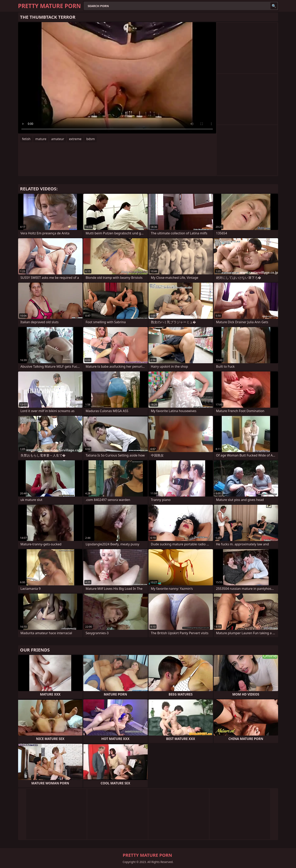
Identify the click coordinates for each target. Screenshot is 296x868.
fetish (26, 139)
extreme (75, 139)
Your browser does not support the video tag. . (117, 78)
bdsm (91, 139)
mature (41, 139)
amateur (58, 139)
